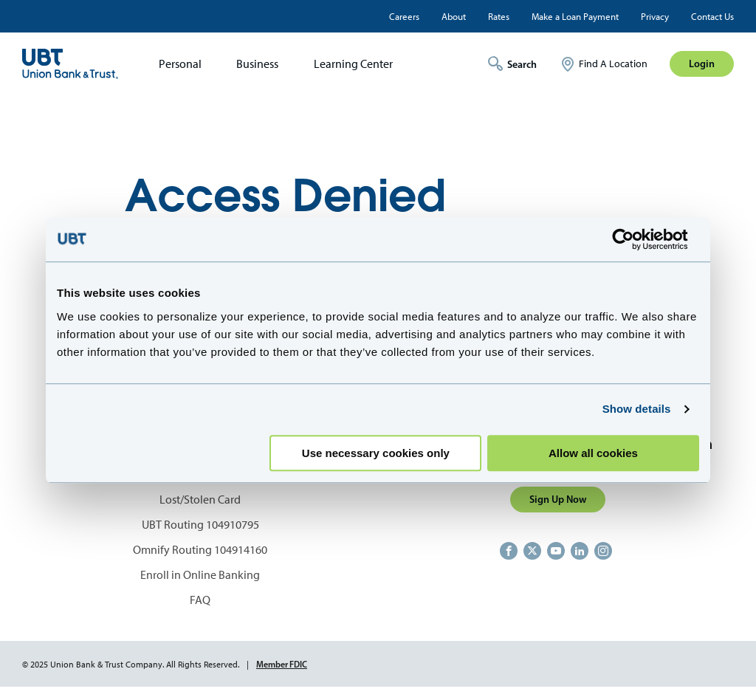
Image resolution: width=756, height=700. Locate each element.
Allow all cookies (593, 453)
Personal (180, 64)
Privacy (655, 17)
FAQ (200, 600)
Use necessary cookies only (376, 453)
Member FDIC (282, 664)
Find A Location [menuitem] (613, 64)
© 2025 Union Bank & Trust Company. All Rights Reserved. (131, 665)
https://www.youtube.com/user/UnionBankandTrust (556, 551)
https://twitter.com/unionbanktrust (532, 551)
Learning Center (353, 64)
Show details (637, 409)
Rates (499, 17)
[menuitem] (175, 64)
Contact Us (712, 17)
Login (702, 64)
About (454, 17)
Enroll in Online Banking (200, 575)
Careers (404, 17)
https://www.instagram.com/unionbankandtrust (603, 551)
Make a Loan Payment (575, 17)
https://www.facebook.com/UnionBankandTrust (509, 551)
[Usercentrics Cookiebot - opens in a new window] (635, 239)
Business (257, 64)
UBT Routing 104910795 (200, 525)
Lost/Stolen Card (200, 500)
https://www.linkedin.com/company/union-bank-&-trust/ (580, 551)
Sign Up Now (558, 499)
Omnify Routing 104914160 (200, 550)
